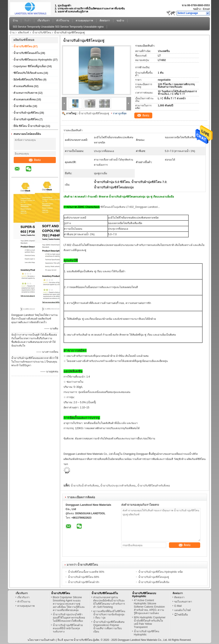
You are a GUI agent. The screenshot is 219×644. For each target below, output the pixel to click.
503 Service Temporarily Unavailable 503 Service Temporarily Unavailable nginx (58, 27)
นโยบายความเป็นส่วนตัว (41, 640)
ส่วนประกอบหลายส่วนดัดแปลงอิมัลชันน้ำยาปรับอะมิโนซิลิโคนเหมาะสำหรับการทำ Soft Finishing (109, 602)
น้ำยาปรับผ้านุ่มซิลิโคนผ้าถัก (84, 582)
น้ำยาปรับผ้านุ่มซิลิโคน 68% (84, 577)
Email (206, 9)
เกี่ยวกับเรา (44, 21)
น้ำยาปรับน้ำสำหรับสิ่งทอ (85, 486)
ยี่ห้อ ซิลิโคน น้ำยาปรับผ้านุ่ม (29, 126)
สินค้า (28, 21)
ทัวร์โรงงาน (63, 21)
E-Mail (178, 606)
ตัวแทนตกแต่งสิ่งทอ (25, 100)
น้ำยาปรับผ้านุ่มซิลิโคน (26, 113)
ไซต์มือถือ (181, 615)
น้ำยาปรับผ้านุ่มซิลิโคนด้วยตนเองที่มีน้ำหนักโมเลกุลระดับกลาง (68, 628)
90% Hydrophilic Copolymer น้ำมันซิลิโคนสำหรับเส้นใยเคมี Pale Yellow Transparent (150, 622)
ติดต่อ (35, 160)
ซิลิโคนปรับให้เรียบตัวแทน (28, 73)
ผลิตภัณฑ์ (23, 33)
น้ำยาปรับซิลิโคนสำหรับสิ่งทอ (154, 486)
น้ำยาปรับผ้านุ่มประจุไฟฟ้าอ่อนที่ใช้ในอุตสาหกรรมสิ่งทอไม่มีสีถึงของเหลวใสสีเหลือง (69, 618)
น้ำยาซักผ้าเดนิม (23, 106)
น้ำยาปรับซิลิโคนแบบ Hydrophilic (33, 60)
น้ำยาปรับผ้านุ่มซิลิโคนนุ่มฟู (94, 113)
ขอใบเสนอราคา (183, 602)
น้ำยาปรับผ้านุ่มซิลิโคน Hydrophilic (146, 633)
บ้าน (15, 21)
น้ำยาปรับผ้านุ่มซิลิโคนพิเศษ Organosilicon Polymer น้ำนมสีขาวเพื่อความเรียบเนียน (109, 627)
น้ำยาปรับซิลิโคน (42, 33)
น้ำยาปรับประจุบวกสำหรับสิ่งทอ (118, 486)
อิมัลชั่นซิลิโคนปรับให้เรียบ (28, 80)
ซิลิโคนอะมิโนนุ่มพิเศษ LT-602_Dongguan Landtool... (130, 207)
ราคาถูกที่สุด (120, 113)
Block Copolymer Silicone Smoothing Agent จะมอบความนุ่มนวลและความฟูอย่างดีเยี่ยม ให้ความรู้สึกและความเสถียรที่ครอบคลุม (69, 604)
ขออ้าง (197, 9)
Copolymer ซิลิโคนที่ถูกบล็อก (30, 66)
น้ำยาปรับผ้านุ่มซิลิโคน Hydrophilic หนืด (161, 572)
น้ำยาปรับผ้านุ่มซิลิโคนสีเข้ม (154, 582)
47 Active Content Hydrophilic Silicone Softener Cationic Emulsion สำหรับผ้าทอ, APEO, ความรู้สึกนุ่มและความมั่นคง (149, 607)
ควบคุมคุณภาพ (84, 21)
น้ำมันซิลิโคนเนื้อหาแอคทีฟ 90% (86, 572)
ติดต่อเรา (105, 21)
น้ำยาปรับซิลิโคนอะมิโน (27, 53)
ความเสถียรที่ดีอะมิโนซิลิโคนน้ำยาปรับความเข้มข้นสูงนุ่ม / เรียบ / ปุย (109, 614)
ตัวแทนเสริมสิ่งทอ (23, 86)
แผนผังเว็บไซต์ (183, 610)
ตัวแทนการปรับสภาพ (25, 93)
